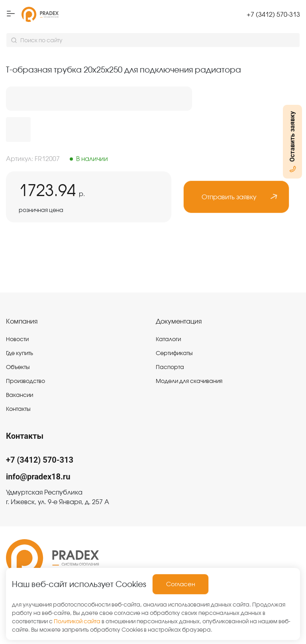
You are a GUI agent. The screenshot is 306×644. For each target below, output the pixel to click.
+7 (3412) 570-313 (40, 460)
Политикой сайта (77, 621)
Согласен (181, 584)
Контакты (25, 436)
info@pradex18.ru (38, 477)
